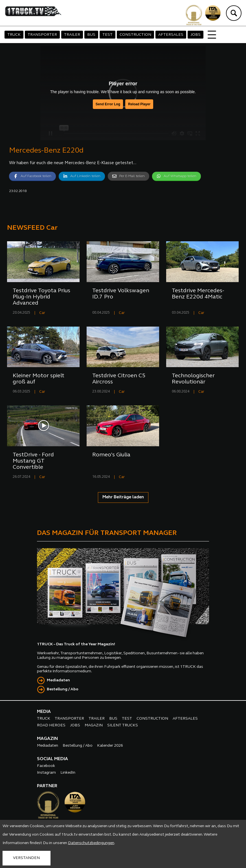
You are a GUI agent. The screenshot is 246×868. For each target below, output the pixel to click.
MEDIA (44, 712)
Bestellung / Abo (63, 689)
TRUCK (14, 35)
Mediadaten (58, 680)
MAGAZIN (94, 725)
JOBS (196, 35)
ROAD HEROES (51, 725)
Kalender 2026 (110, 746)
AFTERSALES (171, 35)
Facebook (46, 766)
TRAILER (72, 35)
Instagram (46, 773)
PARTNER (47, 786)
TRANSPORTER (42, 35)
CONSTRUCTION (135, 35)
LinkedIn (68, 773)
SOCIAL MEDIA (52, 759)
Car (42, 313)
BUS (91, 35)
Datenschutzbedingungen (91, 843)
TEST (107, 35)
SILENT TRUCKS (123, 725)
